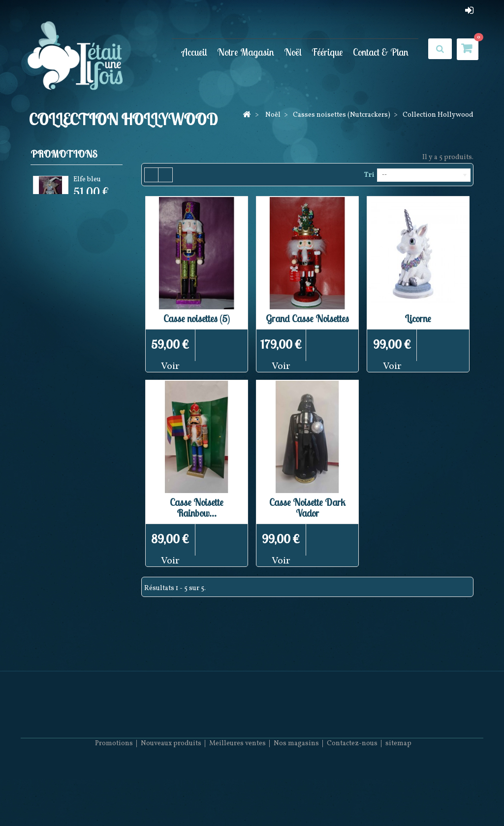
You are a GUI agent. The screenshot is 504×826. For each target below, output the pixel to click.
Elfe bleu (87, 181)
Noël (293, 52)
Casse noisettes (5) (197, 318)
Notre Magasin (246, 52)
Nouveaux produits (171, 797)
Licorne (418, 318)
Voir (170, 366)
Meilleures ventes (237, 797)
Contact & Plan (381, 52)
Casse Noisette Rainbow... (197, 508)
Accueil (194, 52)
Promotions (64, 154)
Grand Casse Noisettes (307, 318)
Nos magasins (296, 797)
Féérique (327, 52)
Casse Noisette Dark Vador (307, 508)
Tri (369, 175)
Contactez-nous (352, 797)
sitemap (398, 797)
